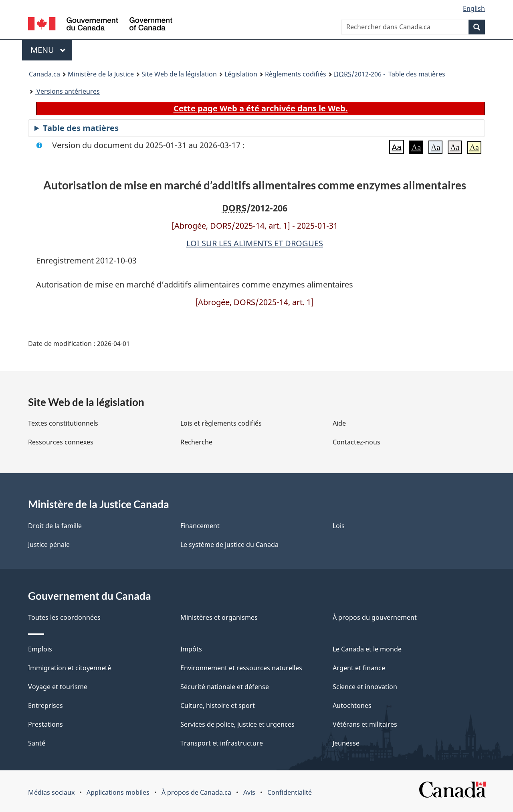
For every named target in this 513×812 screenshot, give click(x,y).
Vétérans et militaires (365, 724)
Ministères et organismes (219, 617)
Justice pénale (49, 545)
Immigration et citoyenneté (70, 668)
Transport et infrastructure (222, 743)
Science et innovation (365, 687)
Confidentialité (290, 792)
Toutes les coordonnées (64, 617)
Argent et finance (359, 668)
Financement (200, 526)
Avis (249, 792)
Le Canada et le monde (367, 649)
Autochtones (352, 705)
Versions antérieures (67, 91)
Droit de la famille (55, 526)
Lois (339, 526)
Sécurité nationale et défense (225, 687)
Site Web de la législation (179, 74)
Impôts (191, 649)
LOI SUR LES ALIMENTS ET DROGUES (255, 243)
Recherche (196, 442)
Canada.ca (44, 74)
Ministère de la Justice (101, 74)
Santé (37, 743)
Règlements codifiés (296, 74)
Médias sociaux (51, 792)
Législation (241, 74)
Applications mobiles (118, 792)
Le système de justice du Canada (229, 545)
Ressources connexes (61, 442)
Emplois (40, 649)
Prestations (45, 724)
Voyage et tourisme (58, 687)
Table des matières (81, 128)
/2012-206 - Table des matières (390, 74)
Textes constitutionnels (63, 423)
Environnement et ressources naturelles (241, 668)
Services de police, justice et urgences (237, 724)
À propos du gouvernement (375, 617)
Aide (339, 423)
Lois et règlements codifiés (221, 423)
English (474, 8)
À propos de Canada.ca (196, 792)
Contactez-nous (356, 442)
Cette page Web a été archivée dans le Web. (261, 108)
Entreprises (45, 705)
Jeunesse (346, 743)
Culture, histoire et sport (218, 705)
